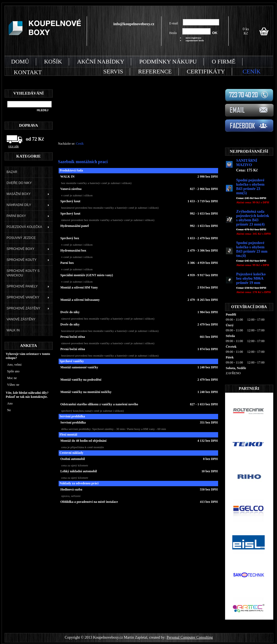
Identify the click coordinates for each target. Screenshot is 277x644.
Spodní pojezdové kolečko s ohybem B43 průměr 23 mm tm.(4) (252, 249)
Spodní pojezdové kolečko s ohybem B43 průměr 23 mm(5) (251, 187)
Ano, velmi (14, 365)
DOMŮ (20, 61)
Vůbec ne (13, 385)
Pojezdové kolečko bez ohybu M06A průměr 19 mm (251, 278)
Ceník (80, 144)
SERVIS (113, 71)
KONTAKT (28, 72)
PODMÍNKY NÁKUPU (168, 61)
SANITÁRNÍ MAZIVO (247, 163)
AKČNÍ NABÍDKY (101, 61)
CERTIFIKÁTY (206, 71)
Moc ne (12, 378)
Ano (10, 403)
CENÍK (252, 71)
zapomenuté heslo (195, 40)
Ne (9, 410)
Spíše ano (13, 371)
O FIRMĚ (224, 61)
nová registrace (194, 38)
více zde (14, 146)
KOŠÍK (53, 61)
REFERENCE (155, 71)
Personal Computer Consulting (190, 637)
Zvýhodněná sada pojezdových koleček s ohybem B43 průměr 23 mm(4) (253, 218)
